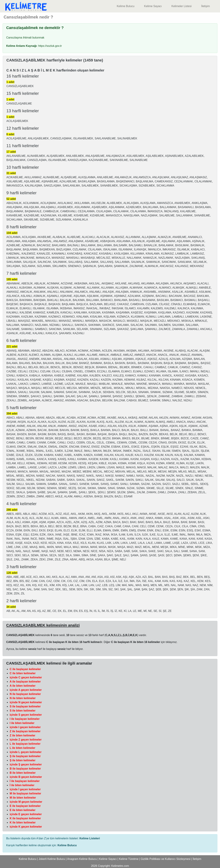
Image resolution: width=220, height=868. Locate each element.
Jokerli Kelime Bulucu (52, 859)
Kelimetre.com (120, 866)
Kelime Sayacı (153, 6)
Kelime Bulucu (126, 6)
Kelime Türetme (129, 859)
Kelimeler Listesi (181, 6)
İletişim (205, 6)
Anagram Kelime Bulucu (82, 859)
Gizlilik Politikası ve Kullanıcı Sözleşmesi (166, 859)
